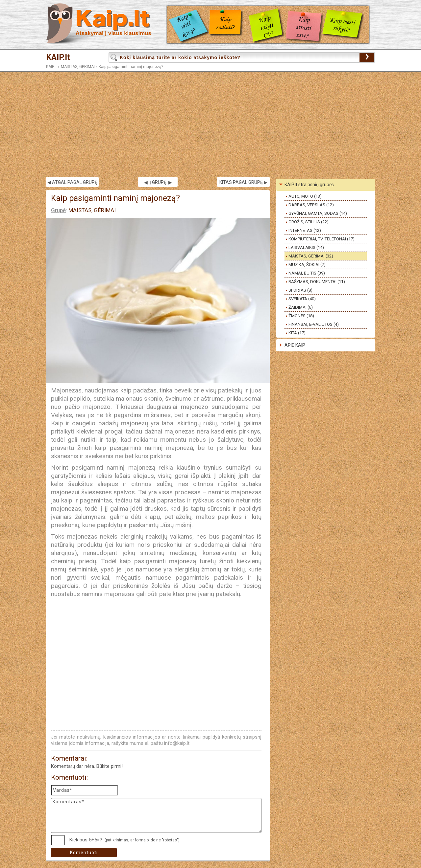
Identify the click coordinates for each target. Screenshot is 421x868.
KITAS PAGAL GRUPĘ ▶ (243, 182)
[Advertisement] (210, 124)
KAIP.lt (58, 57)
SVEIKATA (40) (302, 299)
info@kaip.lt (177, 743)
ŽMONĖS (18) (301, 316)
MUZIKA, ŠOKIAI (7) (307, 265)
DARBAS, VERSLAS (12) (311, 205)
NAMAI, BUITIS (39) (307, 273)
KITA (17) (297, 333)
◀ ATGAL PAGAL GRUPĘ (72, 182)
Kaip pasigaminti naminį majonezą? (131, 67)
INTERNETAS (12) (305, 230)
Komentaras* (156, 815)
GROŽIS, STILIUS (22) (309, 222)
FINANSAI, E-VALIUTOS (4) (314, 324)
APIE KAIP (295, 345)
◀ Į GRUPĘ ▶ (158, 182)
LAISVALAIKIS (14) (306, 247)
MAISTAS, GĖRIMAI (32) (311, 256)
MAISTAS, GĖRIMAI (78, 67)
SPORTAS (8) (300, 290)
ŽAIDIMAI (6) (301, 307)
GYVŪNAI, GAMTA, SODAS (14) (318, 213)
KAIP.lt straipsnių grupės (309, 185)
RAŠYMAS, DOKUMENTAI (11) (317, 282)
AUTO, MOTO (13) (305, 196)
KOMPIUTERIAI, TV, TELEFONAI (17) (322, 239)
